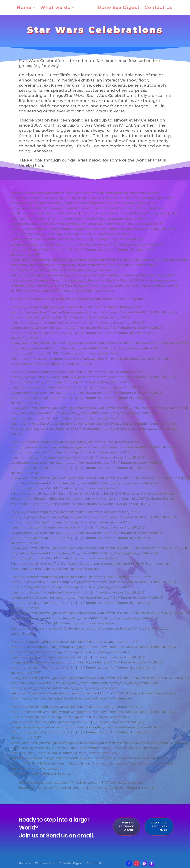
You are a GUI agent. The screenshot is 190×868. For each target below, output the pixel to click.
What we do (57, 8)
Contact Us (157, 8)
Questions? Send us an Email (159, 826)
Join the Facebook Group (127, 826)
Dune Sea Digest (117, 8)
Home (26, 8)
